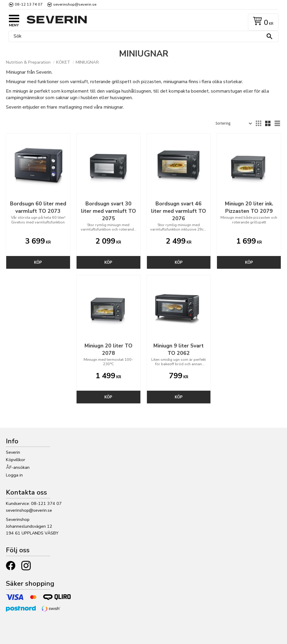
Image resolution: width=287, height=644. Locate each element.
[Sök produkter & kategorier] (142, 36)
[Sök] (269, 36)
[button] (15, 19)
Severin (13, 452)
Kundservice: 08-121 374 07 (34, 503)
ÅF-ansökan (18, 467)
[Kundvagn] (262, 22)
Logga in (14, 475)
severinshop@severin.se (29, 510)
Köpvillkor (16, 460)
